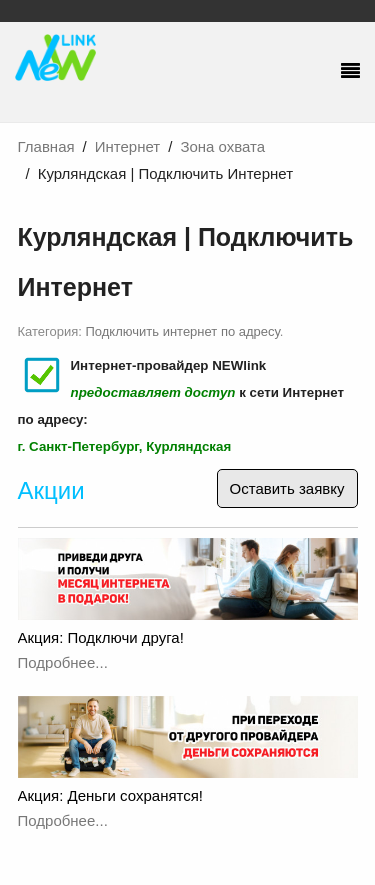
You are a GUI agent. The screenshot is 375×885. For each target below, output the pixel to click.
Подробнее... (63, 662)
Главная (46, 146)
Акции (51, 490)
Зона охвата (222, 146)
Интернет (127, 146)
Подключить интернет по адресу (183, 331)
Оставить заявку (287, 488)
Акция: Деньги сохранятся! (111, 795)
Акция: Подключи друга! (101, 637)
